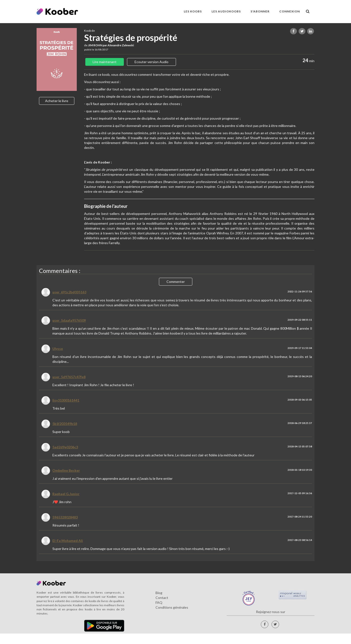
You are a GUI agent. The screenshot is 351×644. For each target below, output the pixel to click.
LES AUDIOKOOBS (226, 11)
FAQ (159, 602)
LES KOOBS (193, 11)
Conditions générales (172, 607)
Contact (162, 598)
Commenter (176, 282)
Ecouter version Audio (151, 62)
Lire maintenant (105, 62)
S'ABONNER (260, 11)
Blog (159, 593)
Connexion (290, 11)
